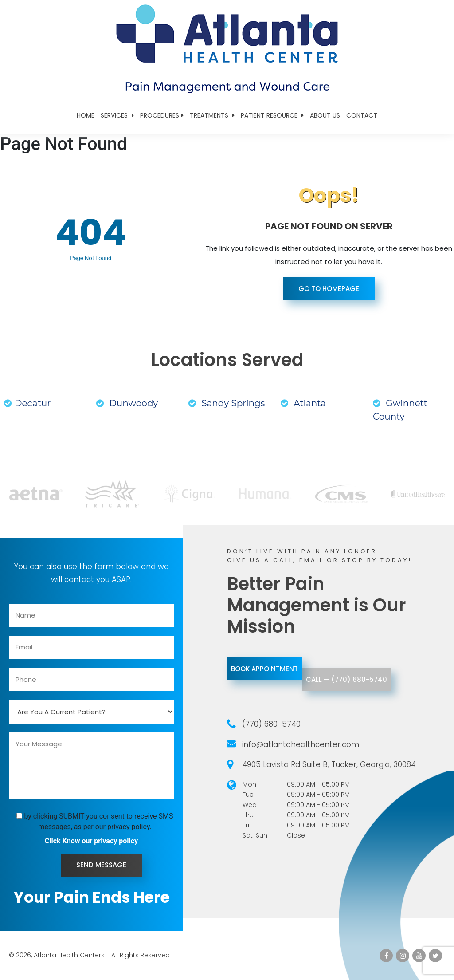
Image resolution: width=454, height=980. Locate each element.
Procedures (162, 115)
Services (117, 115)
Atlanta (303, 403)
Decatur (27, 403)
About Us (325, 115)
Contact (362, 115)
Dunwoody (127, 403)
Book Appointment (276, 669)
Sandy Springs (227, 403)
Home (86, 115)
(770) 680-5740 (271, 724)
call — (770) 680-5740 (381, 691)
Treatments (212, 115)
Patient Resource (272, 115)
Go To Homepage (329, 289)
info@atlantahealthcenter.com (301, 744)
